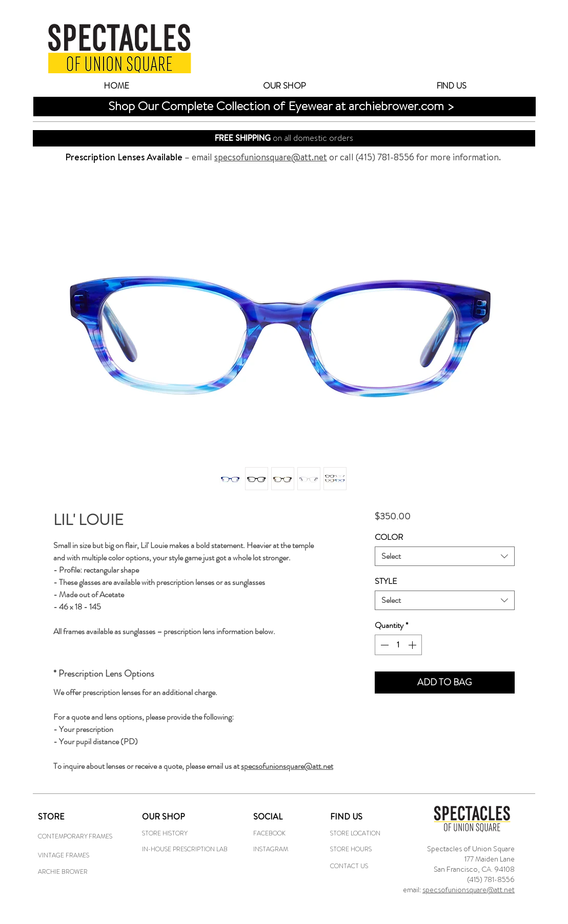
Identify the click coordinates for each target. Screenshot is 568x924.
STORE (51, 816)
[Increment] (413, 645)
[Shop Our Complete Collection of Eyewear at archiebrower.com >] (289, 106)
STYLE (386, 581)
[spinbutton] (398, 645)
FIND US (346, 816)
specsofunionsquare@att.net (469, 890)
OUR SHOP (164, 816)
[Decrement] (383, 645)
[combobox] (445, 556)
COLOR (389, 537)
